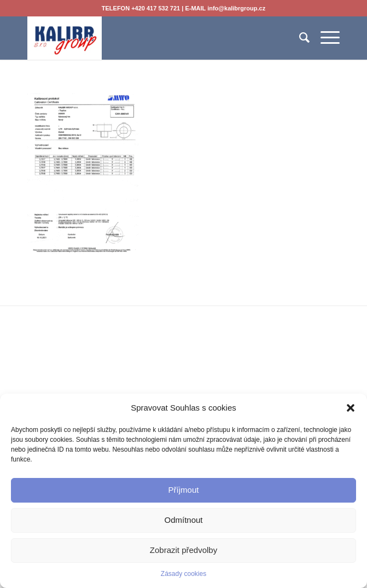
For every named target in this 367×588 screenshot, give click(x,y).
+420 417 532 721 (156, 8)
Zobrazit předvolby (183, 550)
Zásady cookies (183, 574)
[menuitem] (299, 38)
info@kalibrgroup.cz (236, 8)
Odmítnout (183, 520)
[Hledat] (299, 38)
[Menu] (325, 38)
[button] (351, 408)
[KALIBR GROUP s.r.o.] (152, 38)
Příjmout (184, 490)
